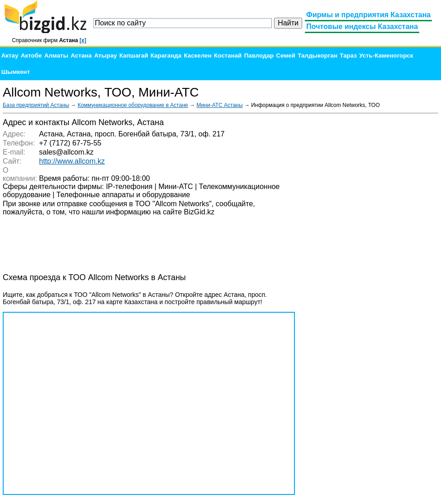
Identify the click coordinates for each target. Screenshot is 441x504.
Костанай (228, 56)
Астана (81, 56)
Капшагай (134, 56)
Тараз (348, 56)
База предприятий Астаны (36, 105)
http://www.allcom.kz (72, 161)
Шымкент (16, 72)
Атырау (105, 56)
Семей (286, 56)
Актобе (31, 56)
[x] (83, 40)
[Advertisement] (370, 254)
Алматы (56, 56)
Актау (10, 56)
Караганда (166, 56)
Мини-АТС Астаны (220, 105)
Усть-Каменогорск (386, 56)
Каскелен (198, 56)
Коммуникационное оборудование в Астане (133, 105)
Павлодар (259, 56)
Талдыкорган (317, 56)
